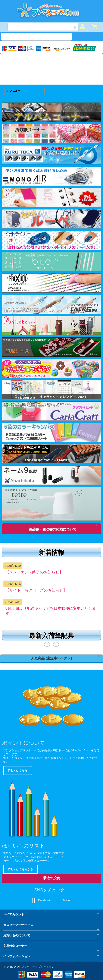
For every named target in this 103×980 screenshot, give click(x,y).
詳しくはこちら (18, 770)
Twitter (64, 901)
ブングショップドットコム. (38, 967)
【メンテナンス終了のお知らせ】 (34, 572)
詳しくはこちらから (20, 869)
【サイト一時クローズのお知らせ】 (36, 590)
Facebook (41, 901)
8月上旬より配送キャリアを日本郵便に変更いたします (51, 611)
